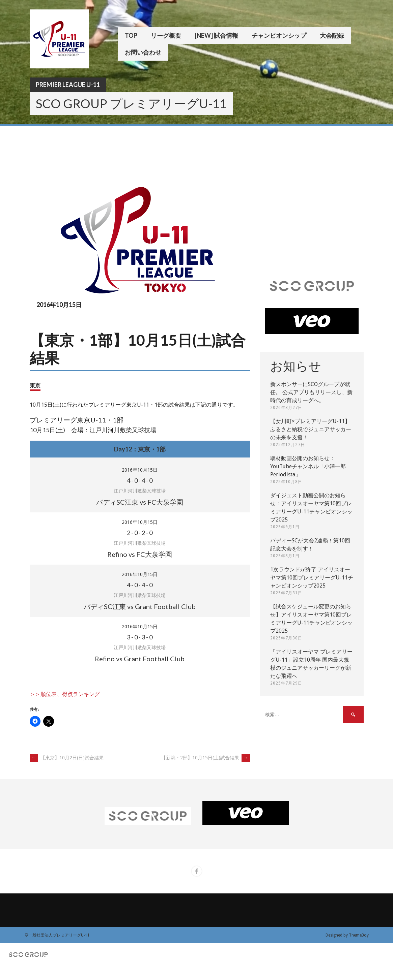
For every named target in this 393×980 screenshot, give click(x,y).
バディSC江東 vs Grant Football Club (140, 606)
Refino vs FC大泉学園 (140, 554)
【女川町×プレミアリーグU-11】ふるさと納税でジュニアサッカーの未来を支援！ (311, 429)
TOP (131, 35)
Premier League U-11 (68, 85)
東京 (35, 385)
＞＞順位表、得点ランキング (65, 694)
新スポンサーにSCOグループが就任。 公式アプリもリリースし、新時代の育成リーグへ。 (311, 392)
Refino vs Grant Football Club (140, 659)
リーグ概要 (166, 35)
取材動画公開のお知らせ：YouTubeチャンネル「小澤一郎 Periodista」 (308, 466)
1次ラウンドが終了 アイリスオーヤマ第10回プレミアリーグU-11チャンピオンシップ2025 (312, 578)
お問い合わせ (143, 52)
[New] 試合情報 (216, 35)
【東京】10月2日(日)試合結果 (67, 758)
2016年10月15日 (140, 470)
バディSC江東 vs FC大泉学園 (140, 502)
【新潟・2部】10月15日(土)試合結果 (206, 758)
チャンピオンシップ (279, 35)
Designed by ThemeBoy (347, 935)
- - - (140, 480)
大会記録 (332, 35)
